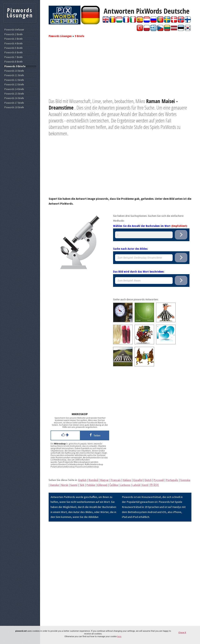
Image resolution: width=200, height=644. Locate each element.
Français (116, 480)
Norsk (65, 485)
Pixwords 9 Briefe (15, 66)
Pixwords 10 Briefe (14, 71)
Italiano (127, 480)
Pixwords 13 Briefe (14, 85)
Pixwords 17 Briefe (14, 103)
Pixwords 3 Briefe (13, 39)
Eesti (145, 485)
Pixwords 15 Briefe (14, 94)
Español (138, 480)
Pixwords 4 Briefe (13, 44)
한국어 (154, 485)
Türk (82, 485)
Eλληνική (102, 485)
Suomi (74, 485)
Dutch (148, 480)
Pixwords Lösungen (60, 36)
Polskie (91, 485)
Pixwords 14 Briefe (14, 89)
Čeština (114, 485)
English (82, 480)
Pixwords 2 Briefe (13, 34)
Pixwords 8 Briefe (13, 62)
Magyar (104, 480)
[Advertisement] (120, 71)
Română (93, 480)
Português (172, 480)
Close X (182, 632)
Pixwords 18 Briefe (14, 107)
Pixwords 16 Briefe (14, 98)
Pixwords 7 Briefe (13, 57)
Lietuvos (125, 485)
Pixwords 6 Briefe (13, 53)
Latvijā (136, 485)
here (119, 636)
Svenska (185, 480)
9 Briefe (79, 36)
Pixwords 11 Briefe (14, 75)
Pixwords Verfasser (14, 30)
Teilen (94, 435)
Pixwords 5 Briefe (13, 48)
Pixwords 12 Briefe (14, 80)
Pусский (159, 480)
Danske (54, 485)
